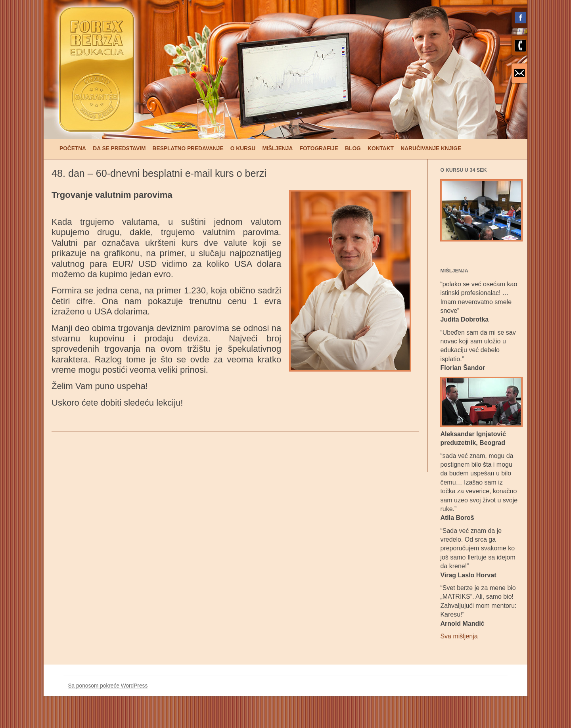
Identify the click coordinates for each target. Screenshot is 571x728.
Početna (73, 148)
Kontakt (381, 148)
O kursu (243, 148)
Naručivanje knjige (431, 148)
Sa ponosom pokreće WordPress (108, 686)
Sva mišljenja (459, 636)
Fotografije (319, 148)
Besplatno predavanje (188, 148)
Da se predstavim (119, 148)
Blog (353, 148)
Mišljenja (277, 148)
